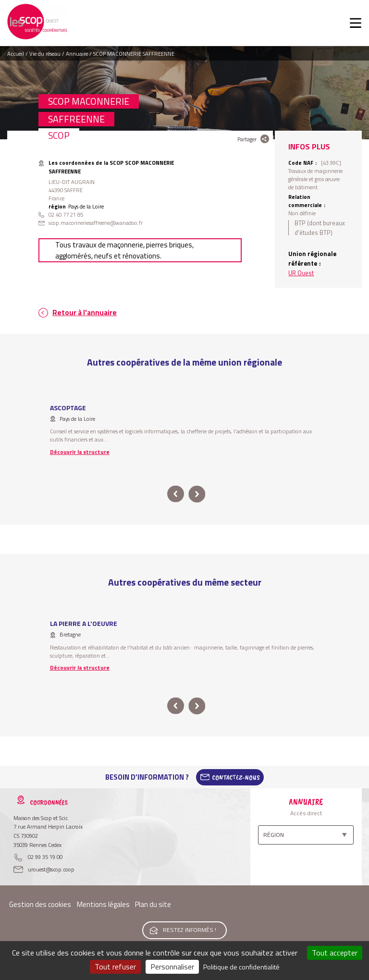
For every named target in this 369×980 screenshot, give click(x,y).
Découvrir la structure (80, 452)
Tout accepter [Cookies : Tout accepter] (335, 953)
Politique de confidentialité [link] (241, 967)
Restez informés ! (190, 930)
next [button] (197, 494)
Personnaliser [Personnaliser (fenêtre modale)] (172, 967)
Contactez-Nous (236, 777)
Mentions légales (103, 904)
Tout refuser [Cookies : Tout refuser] (115, 967)
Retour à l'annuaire (85, 312)
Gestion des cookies (40, 904)
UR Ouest (301, 273)
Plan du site (153, 904)
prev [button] (176, 494)
